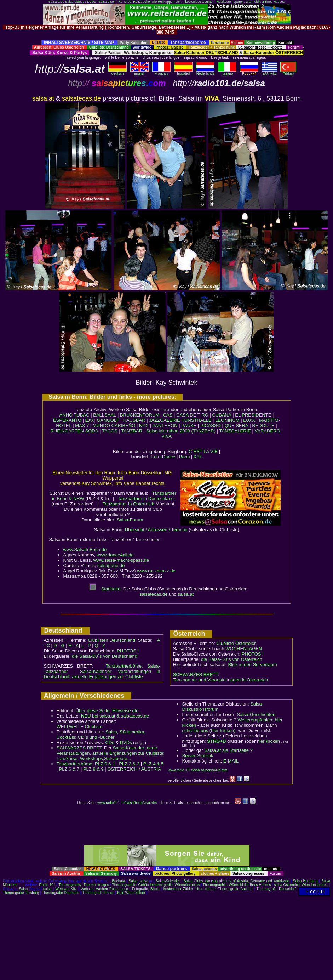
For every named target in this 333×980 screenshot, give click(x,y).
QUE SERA (236, 426)
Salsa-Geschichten (256, 715)
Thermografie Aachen (235, 889)
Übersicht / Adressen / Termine (156, 530)
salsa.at (186, 594)
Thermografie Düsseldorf (276, 889)
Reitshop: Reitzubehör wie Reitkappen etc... (150, 2)
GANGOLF (108, 420)
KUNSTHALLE (196, 420)
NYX (144, 426)
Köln (198, 457)
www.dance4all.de (115, 555)
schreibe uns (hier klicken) (209, 730)
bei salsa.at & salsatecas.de (115, 716)
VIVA (166, 436)
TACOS (110, 431)
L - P (86, 645)
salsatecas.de (154, 594)
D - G (59, 645)
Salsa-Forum (130, 520)
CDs (110, 743)
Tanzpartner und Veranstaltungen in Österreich (221, 680)
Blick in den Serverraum (253, 665)
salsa (144, 881)
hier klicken (268, 741)
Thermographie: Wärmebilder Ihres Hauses (237, 885)
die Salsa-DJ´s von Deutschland (105, 656)
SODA (91, 431)
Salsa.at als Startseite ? (228, 750)
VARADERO (268, 431)
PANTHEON (165, 426)
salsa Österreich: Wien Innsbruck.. (301, 885)
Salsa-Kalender (168, 881)
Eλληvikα (269, 72)
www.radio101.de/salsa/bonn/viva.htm (198, 770)
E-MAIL (231, 761)
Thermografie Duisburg (21, 893)
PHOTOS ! (128, 651)
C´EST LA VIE (203, 451)
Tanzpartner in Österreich (128, 504)
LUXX (249, 420)
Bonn (184, 457)
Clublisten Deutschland (111, 640)
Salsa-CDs (56, 2)
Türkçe (288, 72)
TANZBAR (132, 431)
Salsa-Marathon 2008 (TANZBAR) (181, 431)
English (139, 72)
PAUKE (189, 426)
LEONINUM (227, 420)
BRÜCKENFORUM (140, 415)
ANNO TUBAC (74, 415)
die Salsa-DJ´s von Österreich (232, 659)
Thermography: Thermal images (84, 885)
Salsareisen (107, 2)
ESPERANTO (67, 420)
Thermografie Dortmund (61, 893)
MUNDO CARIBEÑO (114, 426)
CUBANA (222, 415)
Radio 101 (47, 885)
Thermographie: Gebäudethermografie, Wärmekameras (156, 885)
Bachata (118, 881)
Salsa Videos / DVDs (80, 2)
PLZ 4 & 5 (154, 764)
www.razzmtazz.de (156, 571)
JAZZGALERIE (164, 420)
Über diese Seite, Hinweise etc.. (108, 711)
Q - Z (100, 645)
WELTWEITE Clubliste (80, 727)
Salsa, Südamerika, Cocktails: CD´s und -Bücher (101, 735)
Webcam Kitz (66, 889)
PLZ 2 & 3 (129, 764)
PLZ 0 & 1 (105, 764)
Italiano (227, 72)
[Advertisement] (167, 37)
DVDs (126, 743)
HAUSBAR (134, 420)
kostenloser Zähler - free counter (191, 889)
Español (183, 72)
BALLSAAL (105, 415)
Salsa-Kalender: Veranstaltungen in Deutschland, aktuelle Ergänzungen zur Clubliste (102, 674)
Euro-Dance (163, 457)
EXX (90, 420)
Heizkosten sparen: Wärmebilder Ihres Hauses (250, 2)
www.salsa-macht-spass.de (121, 560)
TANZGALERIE (235, 431)
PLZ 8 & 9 (93, 769)
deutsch (117, 72)
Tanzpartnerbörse (74, 764)
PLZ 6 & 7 (69, 769)
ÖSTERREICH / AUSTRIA (134, 769)
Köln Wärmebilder (131, 893)
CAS (168, 415)
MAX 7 (82, 426)
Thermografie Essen (98, 893)
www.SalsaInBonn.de (85, 550)
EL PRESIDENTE (253, 415)
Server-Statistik (198, 756)
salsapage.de (111, 565)
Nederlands (205, 72)
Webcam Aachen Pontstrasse (104, 889)
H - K (74, 645)
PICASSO (211, 426)
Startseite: (105, 589)
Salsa (133, 881)
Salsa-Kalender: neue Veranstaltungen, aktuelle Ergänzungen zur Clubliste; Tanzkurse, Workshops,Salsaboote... (111, 753)
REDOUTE (263, 426)
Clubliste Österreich (236, 643)
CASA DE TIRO (192, 415)
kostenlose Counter (199, 2)
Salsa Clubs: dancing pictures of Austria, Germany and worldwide (236, 881)
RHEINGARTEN (67, 431)
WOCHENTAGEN (244, 649)
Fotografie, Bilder (146, 889)
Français (161, 72)
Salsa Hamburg (305, 881)
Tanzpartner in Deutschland (146, 499)
